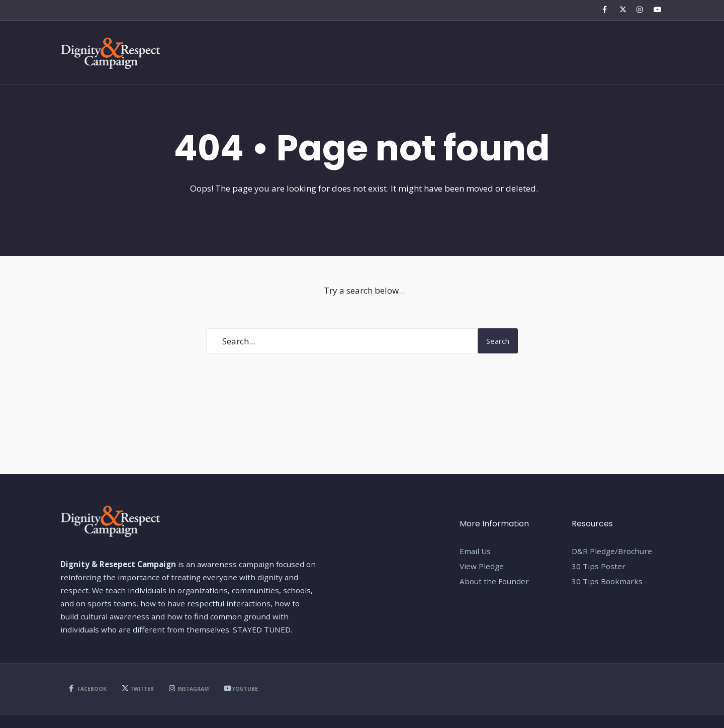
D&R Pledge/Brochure (612, 551)
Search (498, 341)
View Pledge (482, 566)
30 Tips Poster (599, 566)
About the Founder (494, 581)
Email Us (475, 551)
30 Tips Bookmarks (607, 581)
